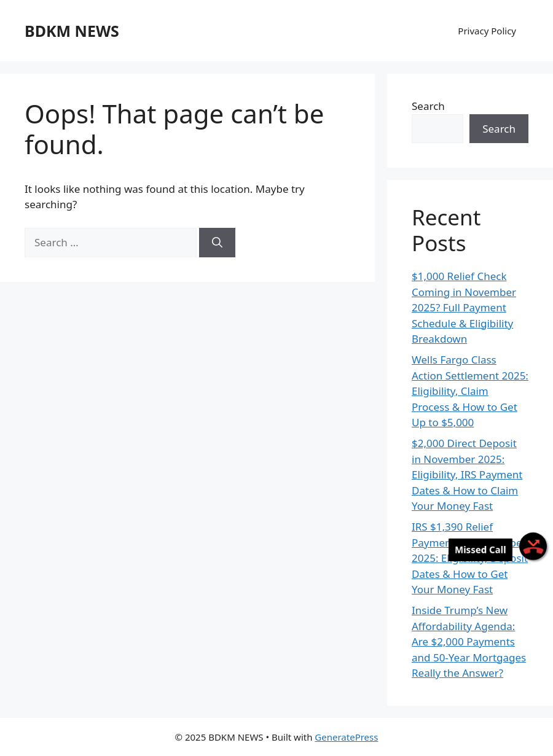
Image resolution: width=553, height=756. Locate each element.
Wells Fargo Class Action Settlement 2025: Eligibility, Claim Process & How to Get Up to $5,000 (470, 391)
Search (428, 106)
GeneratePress (346, 737)
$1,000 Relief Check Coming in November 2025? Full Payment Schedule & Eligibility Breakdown (464, 307)
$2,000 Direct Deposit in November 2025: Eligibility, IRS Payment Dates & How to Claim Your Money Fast (467, 474)
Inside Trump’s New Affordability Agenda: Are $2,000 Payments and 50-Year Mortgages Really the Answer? (469, 641)
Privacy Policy (487, 31)
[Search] (217, 243)
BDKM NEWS (72, 31)
